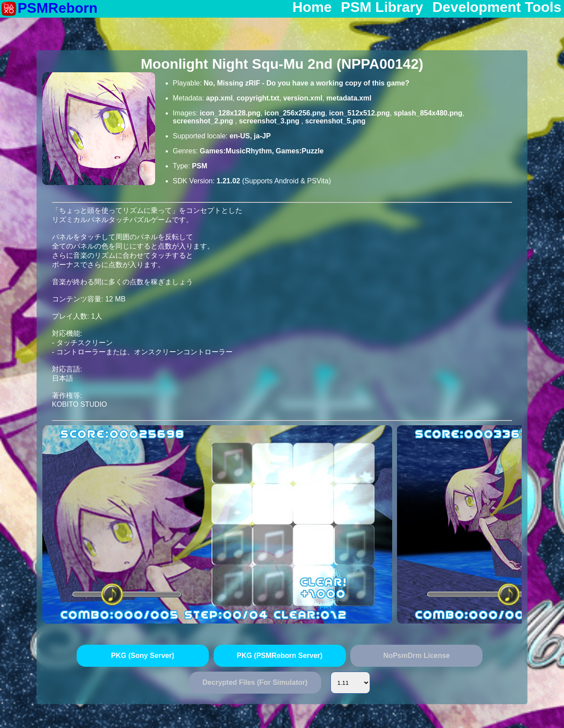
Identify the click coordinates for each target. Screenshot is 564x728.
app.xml (219, 98)
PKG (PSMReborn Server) (280, 656)
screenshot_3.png (270, 121)
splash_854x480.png (428, 113)
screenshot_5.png (336, 121)
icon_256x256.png (295, 113)
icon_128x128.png (230, 113)
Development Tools (497, 7)
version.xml (303, 98)
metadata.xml (349, 98)
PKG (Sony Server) (143, 656)
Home (312, 7)
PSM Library (382, 7)
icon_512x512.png (360, 113)
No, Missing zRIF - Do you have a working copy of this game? (306, 83)
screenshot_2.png (204, 121)
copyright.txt (258, 98)
